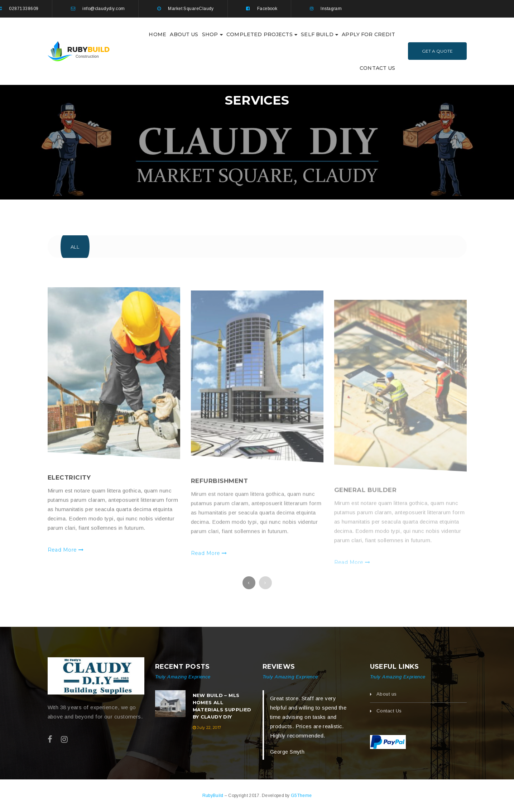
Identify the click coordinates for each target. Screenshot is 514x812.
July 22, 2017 (209, 727)
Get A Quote (437, 51)
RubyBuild (213, 796)
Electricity (69, 499)
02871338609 (24, 9)
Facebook (267, 9)
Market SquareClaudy (191, 9)
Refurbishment (220, 506)
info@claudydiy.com (104, 9)
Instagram (331, 9)
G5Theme (301, 796)
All (75, 247)
